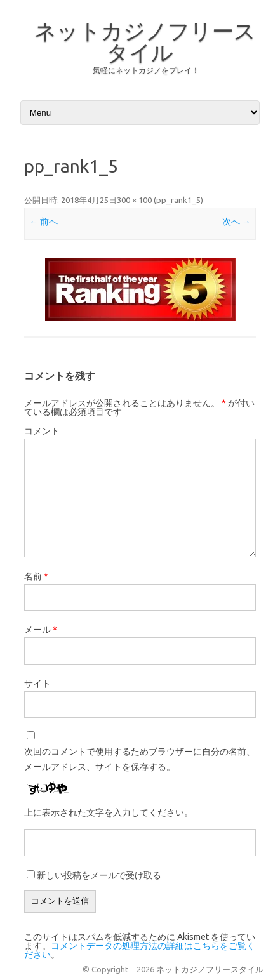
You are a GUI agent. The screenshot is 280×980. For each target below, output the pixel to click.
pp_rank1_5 (178, 200)
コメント (42, 431)
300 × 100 (134, 200)
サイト (37, 684)
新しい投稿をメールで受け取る (99, 875)
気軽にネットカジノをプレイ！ (146, 70)
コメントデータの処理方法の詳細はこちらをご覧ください (140, 950)
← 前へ (43, 222)
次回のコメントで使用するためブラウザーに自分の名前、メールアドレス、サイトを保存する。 (140, 759)
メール (41, 630)
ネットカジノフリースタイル (145, 41)
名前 (36, 576)
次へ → (237, 222)
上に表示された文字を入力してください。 (109, 812)
